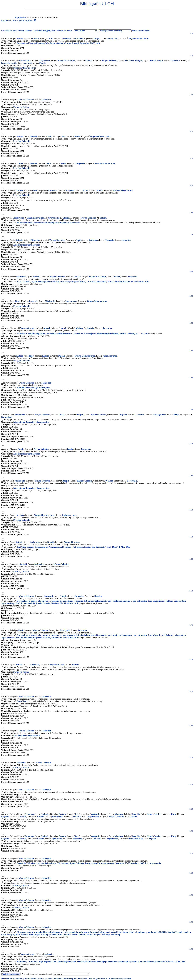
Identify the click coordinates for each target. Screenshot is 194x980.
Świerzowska (71, 301)
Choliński (45, 814)
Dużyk (97, 38)
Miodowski (50, 301)
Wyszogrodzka (159, 415)
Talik (79, 240)
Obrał (61, 415)
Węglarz (123, 415)
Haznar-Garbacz (99, 415)
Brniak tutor (113, 38)
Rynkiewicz (57, 817)
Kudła (77, 136)
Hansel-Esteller (154, 814)
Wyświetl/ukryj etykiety (44, 31)
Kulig (173, 814)
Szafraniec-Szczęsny (134, 61)
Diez (76, 814)
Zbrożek (33, 136)
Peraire (23, 817)
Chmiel (89, 61)
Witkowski (34, 240)
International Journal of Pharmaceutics (31, 422)
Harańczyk (48, 596)
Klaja (176, 415)
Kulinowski (20, 415)
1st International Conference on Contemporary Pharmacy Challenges (48, 223)
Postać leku (22, 701)
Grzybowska (25, 61)
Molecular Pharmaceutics (25, 68)
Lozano (40, 817)
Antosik (19, 240)
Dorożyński (6, 417)
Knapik (51, 542)
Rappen (80, 415)
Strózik (91, 328)
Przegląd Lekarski (22, 141)
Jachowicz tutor (110, 356)
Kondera (79, 38)
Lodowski (27, 63)
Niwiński (23, 564)
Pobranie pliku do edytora (75, 979)
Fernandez (29, 814)
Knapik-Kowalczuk (67, 61)
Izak (49, 136)
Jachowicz (175, 61)
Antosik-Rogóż (156, 61)
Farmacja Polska (21, 107)
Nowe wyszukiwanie (141, 31)
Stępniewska (93, 817)
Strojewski (80, 163)
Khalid (70, 449)
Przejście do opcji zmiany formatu (17, 31)
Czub (85, 190)
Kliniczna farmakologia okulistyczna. (34, 388)
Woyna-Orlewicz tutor (139, 38)
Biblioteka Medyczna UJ (120, 979)
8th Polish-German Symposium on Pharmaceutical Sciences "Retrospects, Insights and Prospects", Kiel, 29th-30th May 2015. (74, 547)
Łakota (35, 38)
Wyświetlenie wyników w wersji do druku (43, 979)
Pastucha (52, 190)
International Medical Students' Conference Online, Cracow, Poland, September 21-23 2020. (59, 43)
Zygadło (133, 817)
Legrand (5, 817)
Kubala (46, 356)
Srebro (20, 38)
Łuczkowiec (66, 38)
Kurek (64, 328)
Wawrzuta (109, 240)
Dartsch (62, 814)
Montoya (119, 814)
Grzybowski (44, 61)
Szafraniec (93, 240)
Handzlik (136, 814)
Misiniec (79, 328)
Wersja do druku (65, 31)
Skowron (77, 817)
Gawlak (77, 277)
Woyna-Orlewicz (110, 61)
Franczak (33, 301)
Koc (51, 38)
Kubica (20, 356)
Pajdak (62, 356)
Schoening (77, 839)
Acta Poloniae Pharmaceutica (27, 245)
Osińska (98, 596)
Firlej (18, 301)
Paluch (42, 63)
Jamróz (75, 665)
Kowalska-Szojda (9, 63)
